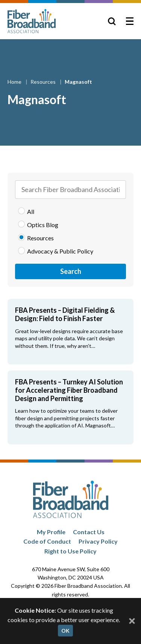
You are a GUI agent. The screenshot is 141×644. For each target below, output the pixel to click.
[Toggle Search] (112, 21)
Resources (44, 82)
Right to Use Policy (70, 551)
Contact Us (89, 532)
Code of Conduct (47, 541)
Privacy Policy (98, 541)
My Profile (51, 532)
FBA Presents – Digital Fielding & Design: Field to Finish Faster (65, 314)
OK (65, 631)
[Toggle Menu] (130, 21)
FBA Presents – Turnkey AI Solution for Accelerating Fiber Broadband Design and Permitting (69, 390)
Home (15, 82)
